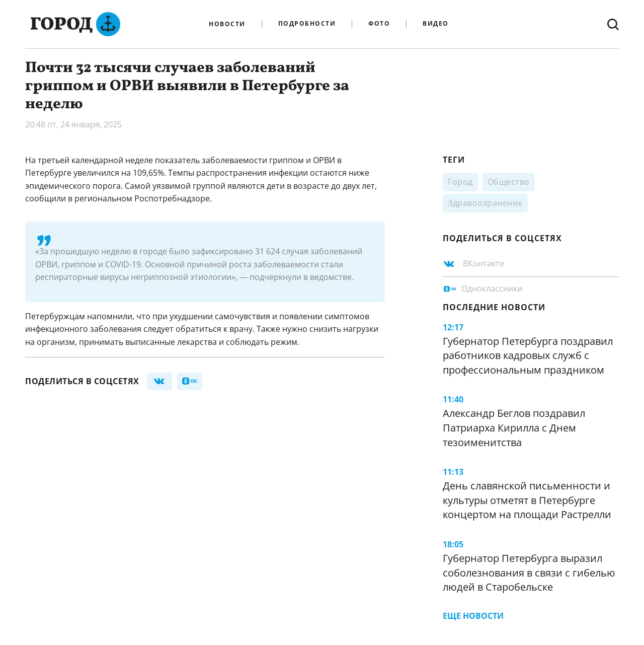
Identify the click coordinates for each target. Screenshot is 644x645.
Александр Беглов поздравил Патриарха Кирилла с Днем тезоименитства (514, 427)
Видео (436, 24)
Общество (509, 182)
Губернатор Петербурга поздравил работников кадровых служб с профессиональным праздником (528, 355)
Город (460, 182)
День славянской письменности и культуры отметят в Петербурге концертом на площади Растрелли (527, 500)
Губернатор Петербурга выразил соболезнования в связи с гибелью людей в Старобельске (529, 572)
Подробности (307, 24)
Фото (379, 24)
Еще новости (473, 616)
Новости (227, 24)
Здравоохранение (485, 203)
